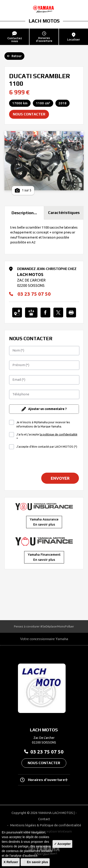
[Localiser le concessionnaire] (17, 313)
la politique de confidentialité (59, 434)
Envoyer (60, 478)
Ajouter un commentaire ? (47, 409)
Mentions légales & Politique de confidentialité (46, 825)
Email (19, 380)
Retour (14, 56)
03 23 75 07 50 (30, 294)
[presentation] (44, 461)
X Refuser (11, 862)
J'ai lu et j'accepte (47, 436)
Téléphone (21, 394)
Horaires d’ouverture (44, 780)
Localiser (73, 37)
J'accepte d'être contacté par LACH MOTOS (47, 447)
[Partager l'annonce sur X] (58, 313)
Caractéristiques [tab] (64, 213)
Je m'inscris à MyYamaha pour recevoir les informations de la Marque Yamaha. (43, 424)
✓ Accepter (62, 844)
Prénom (21, 365)
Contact (44, 819)
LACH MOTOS (44, 21)
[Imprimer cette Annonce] (71, 313)
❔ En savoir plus (35, 862)
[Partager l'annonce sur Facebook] (45, 313)
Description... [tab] (24, 213)
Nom (18, 350)
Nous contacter (29, 114)
